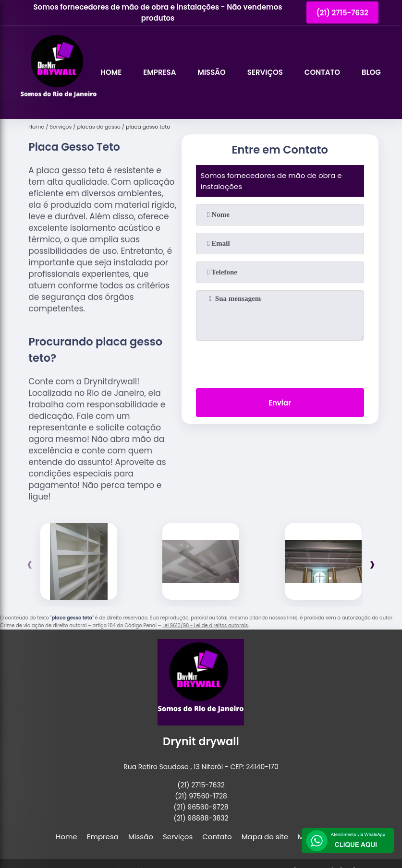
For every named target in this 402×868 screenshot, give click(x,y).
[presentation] (280, 362)
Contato (322, 72)
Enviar (280, 403)
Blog (371, 72)
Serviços (265, 72)
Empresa (159, 72)
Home (111, 72)
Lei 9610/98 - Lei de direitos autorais (205, 625)
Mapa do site (265, 837)
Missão (211, 72)
